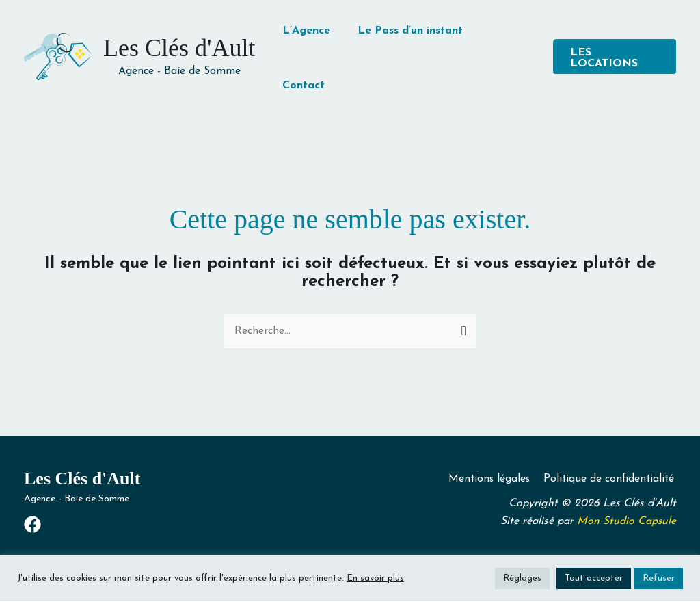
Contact (304, 86)
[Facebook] (32, 525)
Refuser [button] (659, 578)
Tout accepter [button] (594, 578)
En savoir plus (375, 578)
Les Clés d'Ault (179, 48)
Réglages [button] (522, 578)
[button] (615, 56)
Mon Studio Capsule (626, 522)
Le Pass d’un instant (410, 31)
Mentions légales (491, 479)
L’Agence (306, 31)
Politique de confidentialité (610, 479)
